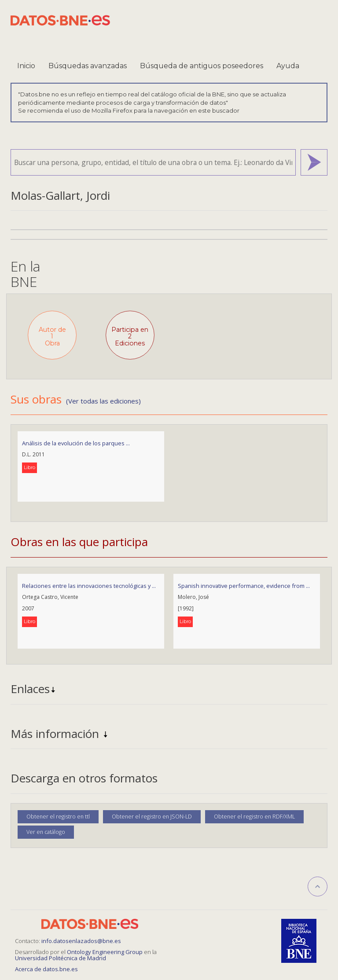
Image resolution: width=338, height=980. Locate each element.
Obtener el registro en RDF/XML (254, 817)
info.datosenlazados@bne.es (81, 941)
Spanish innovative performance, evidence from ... (244, 586)
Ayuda (288, 66)
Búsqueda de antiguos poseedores (202, 66)
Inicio (26, 66)
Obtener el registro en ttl (58, 817)
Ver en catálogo (46, 832)
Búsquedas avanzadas (88, 66)
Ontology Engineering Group (105, 952)
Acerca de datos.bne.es (46, 969)
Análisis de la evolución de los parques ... (76, 443)
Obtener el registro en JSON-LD (152, 817)
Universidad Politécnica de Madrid (61, 958)
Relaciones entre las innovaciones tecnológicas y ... (89, 586)
